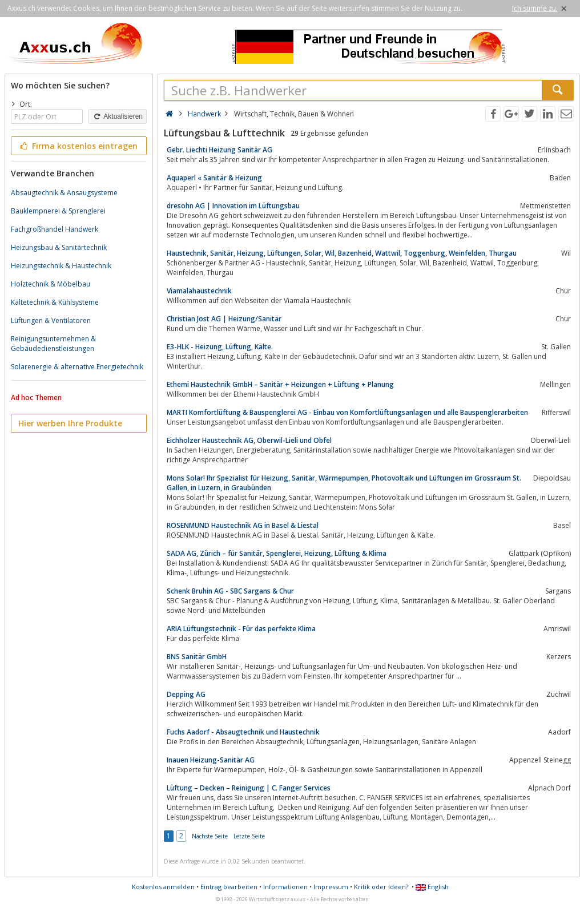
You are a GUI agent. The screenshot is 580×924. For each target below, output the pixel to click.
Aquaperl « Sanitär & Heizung (214, 178)
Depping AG (186, 694)
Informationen (285, 887)
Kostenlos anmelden (163, 887)
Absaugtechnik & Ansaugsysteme (64, 193)
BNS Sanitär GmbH (197, 657)
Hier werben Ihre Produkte (70, 423)
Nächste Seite (210, 836)
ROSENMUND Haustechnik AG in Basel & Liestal (243, 525)
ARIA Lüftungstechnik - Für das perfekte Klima (241, 629)
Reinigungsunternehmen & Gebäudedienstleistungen (53, 344)
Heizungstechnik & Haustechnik (61, 266)
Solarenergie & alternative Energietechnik (77, 367)
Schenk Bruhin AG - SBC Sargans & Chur (230, 591)
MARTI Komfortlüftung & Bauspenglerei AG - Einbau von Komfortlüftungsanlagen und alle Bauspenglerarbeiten (347, 412)
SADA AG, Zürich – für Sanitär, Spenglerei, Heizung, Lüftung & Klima (277, 553)
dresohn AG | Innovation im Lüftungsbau (233, 206)
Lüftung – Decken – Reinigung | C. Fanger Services (249, 788)
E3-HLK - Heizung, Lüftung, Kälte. (220, 347)
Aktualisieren (118, 116)
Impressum (331, 887)
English (432, 887)
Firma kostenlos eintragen (78, 146)
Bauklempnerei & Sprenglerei (58, 211)
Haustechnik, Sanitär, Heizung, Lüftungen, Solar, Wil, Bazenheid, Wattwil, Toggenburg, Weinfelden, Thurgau (342, 253)
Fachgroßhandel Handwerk (55, 229)
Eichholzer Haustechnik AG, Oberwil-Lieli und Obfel (249, 440)
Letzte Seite (249, 836)
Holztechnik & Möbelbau (51, 284)
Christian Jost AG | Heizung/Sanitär (224, 319)
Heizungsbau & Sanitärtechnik (59, 247)
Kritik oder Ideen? (381, 887)
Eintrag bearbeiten (229, 887)
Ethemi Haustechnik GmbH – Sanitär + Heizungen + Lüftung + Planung (280, 384)
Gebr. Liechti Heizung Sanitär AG (219, 150)
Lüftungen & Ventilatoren (51, 320)
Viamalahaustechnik (199, 291)
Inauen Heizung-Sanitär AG (211, 760)
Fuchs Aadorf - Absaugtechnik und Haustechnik (243, 732)
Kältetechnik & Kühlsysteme (55, 302)
